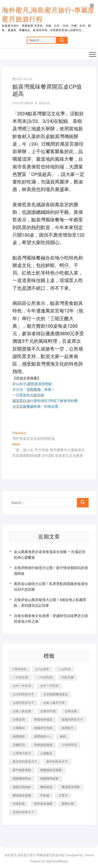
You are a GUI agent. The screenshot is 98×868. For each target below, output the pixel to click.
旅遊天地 (44, 103)
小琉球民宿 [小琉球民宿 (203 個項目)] (69, 745)
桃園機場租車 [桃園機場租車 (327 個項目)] (49, 778)
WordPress (60, 861)
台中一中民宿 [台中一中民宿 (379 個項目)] (49, 686)
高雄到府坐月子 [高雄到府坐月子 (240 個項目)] (23, 812)
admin (28, 103)
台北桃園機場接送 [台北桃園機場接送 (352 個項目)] (55, 694)
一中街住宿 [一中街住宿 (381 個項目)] (20, 677)
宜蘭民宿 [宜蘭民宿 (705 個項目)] (19, 745)
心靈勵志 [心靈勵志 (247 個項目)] (46, 753)
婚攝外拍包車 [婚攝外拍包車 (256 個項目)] (43, 728)
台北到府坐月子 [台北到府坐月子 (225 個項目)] (23, 694)
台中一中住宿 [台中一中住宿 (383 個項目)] (22, 686)
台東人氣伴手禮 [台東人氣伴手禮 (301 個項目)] (54, 703)
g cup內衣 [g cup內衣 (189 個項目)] (42, 669)
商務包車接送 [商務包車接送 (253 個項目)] (43, 719)
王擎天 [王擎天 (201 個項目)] (63, 795)
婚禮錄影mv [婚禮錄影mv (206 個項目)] (42, 736)
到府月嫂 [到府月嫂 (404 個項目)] (68, 677)
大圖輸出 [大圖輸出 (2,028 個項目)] (19, 728)
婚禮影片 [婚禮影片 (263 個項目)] (68, 728)
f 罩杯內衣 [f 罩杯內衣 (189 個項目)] (20, 669)
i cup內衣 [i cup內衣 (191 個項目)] (65, 669)
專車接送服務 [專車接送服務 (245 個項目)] (43, 745)
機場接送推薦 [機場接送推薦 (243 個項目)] (22, 795)
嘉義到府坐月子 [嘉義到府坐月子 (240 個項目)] (72, 719)
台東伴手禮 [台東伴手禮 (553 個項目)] (48, 711)
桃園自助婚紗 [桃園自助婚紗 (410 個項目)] (22, 787)
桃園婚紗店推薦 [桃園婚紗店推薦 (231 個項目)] (51, 770)
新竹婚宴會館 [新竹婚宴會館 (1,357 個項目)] (22, 770)
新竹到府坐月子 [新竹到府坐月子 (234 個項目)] (57, 762)
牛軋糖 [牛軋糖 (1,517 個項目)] (45, 795)
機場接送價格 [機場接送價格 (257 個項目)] (71, 787)
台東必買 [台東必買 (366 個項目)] (19, 719)
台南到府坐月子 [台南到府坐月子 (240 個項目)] (23, 703)
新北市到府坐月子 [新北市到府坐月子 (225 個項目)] (25, 762)
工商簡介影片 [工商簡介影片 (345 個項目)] (22, 753)
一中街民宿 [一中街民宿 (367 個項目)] (45, 677)
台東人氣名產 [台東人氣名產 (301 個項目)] (22, 711)
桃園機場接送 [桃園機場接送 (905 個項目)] (22, 778)
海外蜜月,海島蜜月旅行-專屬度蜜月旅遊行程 (48, 15)
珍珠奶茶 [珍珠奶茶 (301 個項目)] (19, 804)
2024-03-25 (23, 79)
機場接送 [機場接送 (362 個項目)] (46, 787)
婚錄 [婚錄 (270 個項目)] (63, 736)
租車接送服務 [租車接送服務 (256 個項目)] (43, 804)
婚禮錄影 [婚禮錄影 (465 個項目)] (19, 736)
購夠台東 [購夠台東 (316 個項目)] (68, 804)
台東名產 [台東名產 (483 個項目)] (71, 711)
